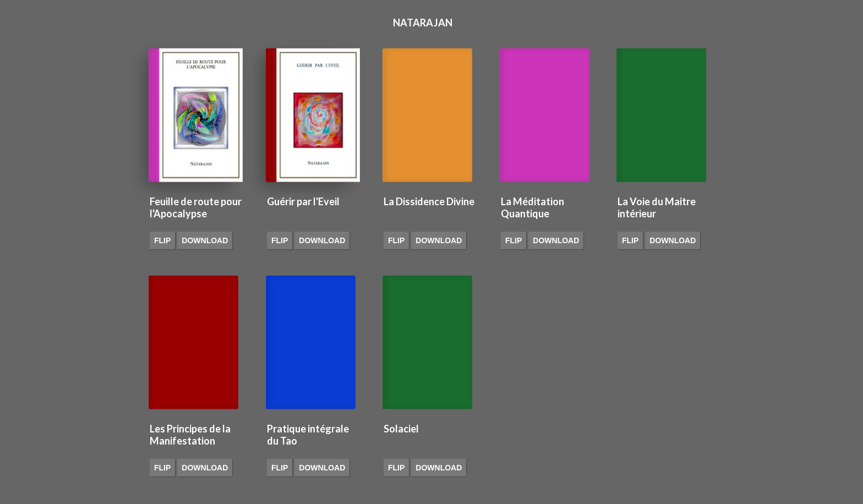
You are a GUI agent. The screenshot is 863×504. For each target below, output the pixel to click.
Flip (162, 240)
